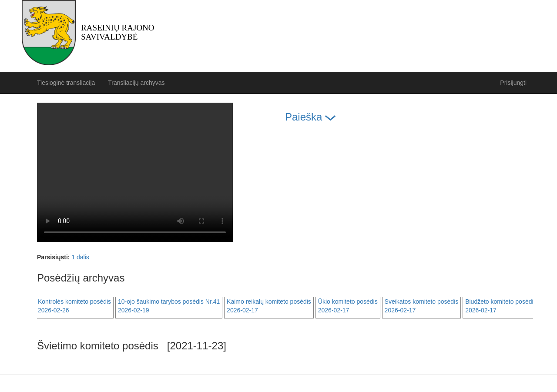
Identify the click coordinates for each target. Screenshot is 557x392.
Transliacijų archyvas (136, 83)
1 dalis (80, 257)
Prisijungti (513, 83)
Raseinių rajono (117, 32)
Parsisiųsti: (53, 257)
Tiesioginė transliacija (66, 83)
